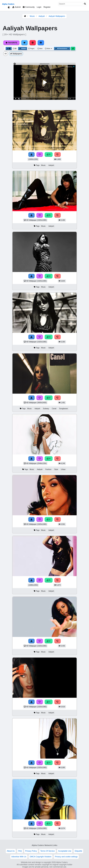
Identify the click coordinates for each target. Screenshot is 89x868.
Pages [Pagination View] (31, 49)
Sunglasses (64, 409)
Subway (46, 409)
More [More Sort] (49, 49)
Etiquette (78, 851)
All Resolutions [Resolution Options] (62, 49)
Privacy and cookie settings (66, 857)
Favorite (11, 43)
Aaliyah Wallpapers (57, 16)
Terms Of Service (47, 851)
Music (32, 16)
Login (39, 7)
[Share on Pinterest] (33, 43)
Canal (54, 409)
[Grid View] (9, 49)
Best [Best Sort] (40, 49)
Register (47, 7)
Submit (17, 7)
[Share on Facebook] (41, 43)
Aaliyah (42, 16)
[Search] (85, 4)
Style (56, 469)
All (6, 54)
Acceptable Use (65, 851)
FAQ (20, 851)
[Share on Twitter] (24, 43)
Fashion (48, 469)
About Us (11, 851)
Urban (63, 469)
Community (29, 7)
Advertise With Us (19, 857)
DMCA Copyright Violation (41, 857)
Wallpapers (16, 54)
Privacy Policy (31, 851)
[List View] (15, 49)
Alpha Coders (8, 4)
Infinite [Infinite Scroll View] (23, 49)
